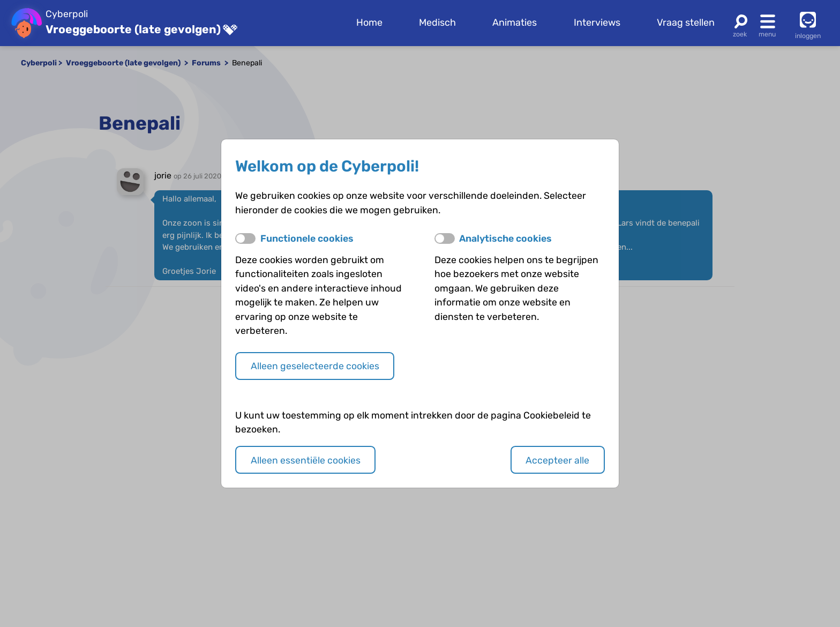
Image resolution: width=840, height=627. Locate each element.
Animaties (515, 23)
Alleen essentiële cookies (306, 460)
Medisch (437, 23)
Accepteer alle (557, 460)
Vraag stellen (686, 23)
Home (369, 23)
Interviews (597, 23)
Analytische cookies (505, 238)
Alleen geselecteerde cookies (315, 366)
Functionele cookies (307, 238)
